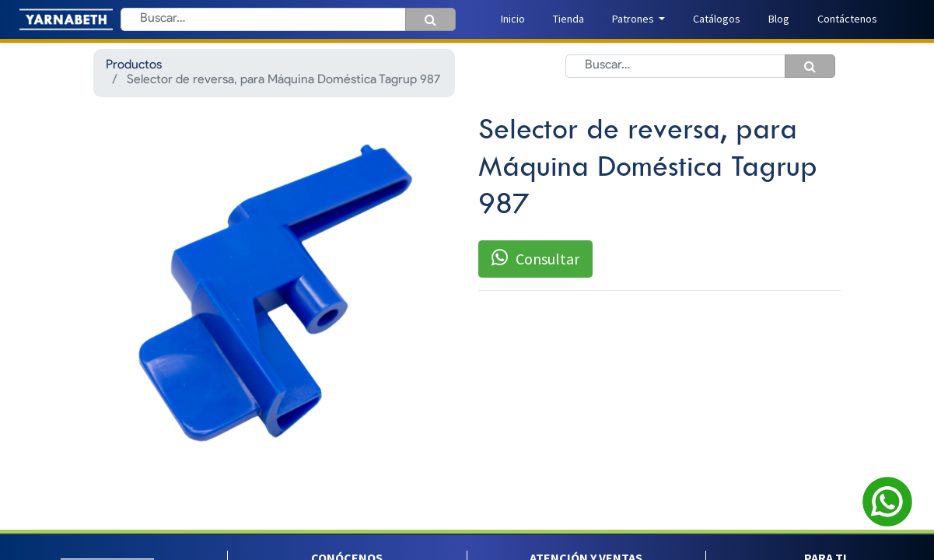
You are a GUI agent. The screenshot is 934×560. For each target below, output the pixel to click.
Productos (134, 65)
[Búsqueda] (430, 19)
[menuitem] (513, 19)
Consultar (535, 258)
